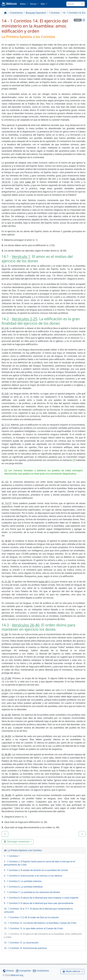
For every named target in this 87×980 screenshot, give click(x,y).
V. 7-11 (6, 425)
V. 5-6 (5, 394)
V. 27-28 (6, 678)
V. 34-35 (6, 736)
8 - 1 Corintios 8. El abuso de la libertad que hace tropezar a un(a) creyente (41, 898)
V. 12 (5, 482)
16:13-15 (6, 182)
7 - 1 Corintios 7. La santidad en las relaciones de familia (32, 892)
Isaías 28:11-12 (46, 582)
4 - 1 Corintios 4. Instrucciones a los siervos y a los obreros (33, 876)
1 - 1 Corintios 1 (12, 856)
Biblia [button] (23, 4)
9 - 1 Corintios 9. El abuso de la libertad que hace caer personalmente (39, 903)
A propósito (23, 971)
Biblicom (9, 4)
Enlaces (8, 971)
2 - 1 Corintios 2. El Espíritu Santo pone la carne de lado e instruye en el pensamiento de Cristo (39, 863)
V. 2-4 (5, 328)
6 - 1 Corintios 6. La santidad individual (23, 887)
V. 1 (4, 266)
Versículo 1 (21, 256)
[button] (5, 834)
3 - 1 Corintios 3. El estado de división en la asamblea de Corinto (36, 870)
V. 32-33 (6, 715)
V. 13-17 (6, 503)
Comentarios (16, 13)
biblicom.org (13, 975)
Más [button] (43, 4)
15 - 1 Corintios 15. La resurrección (21, 943)
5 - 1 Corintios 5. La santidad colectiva (23, 881)
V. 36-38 (6, 754)
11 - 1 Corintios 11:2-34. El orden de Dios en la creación (31, 917)
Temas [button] (34, 4)
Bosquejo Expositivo (36, 13)
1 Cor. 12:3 (18, 182)
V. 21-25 (6, 582)
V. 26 (5, 634)
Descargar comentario (17, 842)
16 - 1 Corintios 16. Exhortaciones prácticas (25, 948)
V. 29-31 (6, 690)
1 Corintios (54, 13)
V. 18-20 (6, 541)
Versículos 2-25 (24, 319)
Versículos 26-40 (26, 625)
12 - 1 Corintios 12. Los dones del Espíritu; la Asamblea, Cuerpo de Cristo (40, 923)
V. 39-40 (6, 795)
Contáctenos (41, 971)
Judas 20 (30, 182)
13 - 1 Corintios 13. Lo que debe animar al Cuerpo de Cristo (33, 928)
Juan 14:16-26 (78, 179)
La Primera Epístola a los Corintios (23, 850)
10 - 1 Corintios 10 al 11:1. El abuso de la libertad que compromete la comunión (38, 910)
